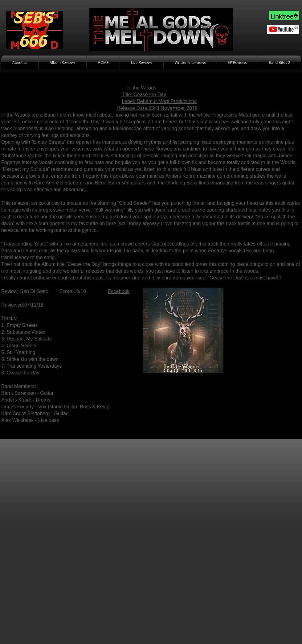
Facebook (119, 291)
